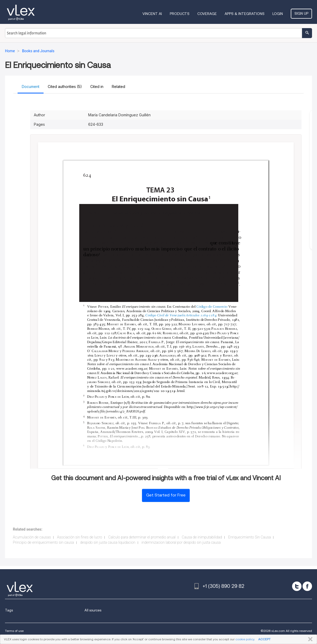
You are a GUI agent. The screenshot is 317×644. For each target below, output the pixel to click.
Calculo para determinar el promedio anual (142, 537)
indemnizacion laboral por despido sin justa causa (181, 542)
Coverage (207, 14)
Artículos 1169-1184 (201, 315)
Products (180, 14)
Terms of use (14, 631)
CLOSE (309, 639)
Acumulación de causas (32, 537)
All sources (93, 610)
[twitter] (297, 586)
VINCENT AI (152, 14)
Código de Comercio (212, 307)
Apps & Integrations (245, 14)
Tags (9, 610)
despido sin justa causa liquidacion (108, 542)
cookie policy (245, 639)
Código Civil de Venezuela (165, 315)
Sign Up (301, 13)
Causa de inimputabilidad (202, 537)
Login (278, 14)
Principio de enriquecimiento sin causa (43, 542)
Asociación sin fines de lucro (80, 537)
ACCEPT (264, 639)
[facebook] (307, 586)
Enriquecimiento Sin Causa (249, 537)
